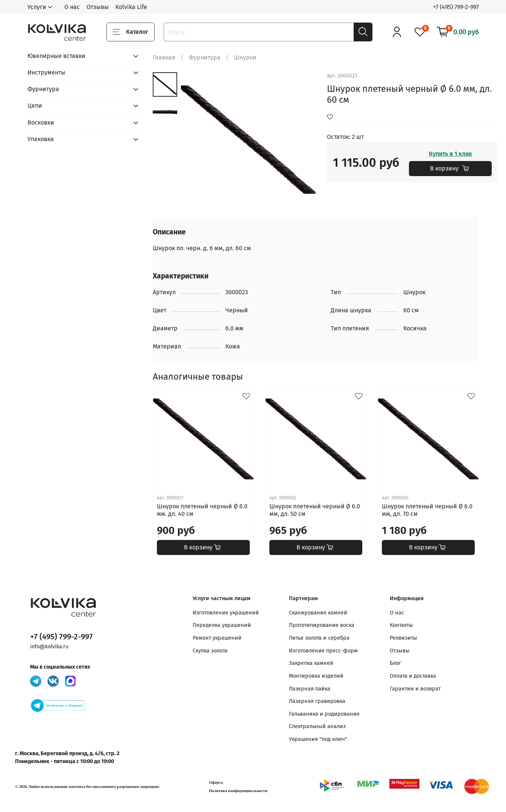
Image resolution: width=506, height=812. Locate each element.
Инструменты (46, 72)
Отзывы (98, 7)
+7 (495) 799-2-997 (456, 7)
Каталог (131, 32)
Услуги (37, 7)
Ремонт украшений (217, 638)
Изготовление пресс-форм (323, 651)
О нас (72, 7)
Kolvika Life (131, 7)
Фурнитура (205, 57)
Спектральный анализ (317, 726)
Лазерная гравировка (317, 701)
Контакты (401, 625)
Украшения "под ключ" (318, 739)
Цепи (35, 106)
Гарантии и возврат (415, 689)
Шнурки (245, 57)
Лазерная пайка (310, 689)
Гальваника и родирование (324, 714)
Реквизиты (403, 638)
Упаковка (41, 139)
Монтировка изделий (316, 676)
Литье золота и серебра (319, 638)
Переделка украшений (222, 625)
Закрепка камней (311, 663)
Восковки (41, 122)
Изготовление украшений (226, 613)
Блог (395, 663)
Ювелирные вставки (56, 56)
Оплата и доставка (413, 676)
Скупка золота (210, 651)
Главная (164, 57)
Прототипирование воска (322, 625)
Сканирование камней (318, 613)
